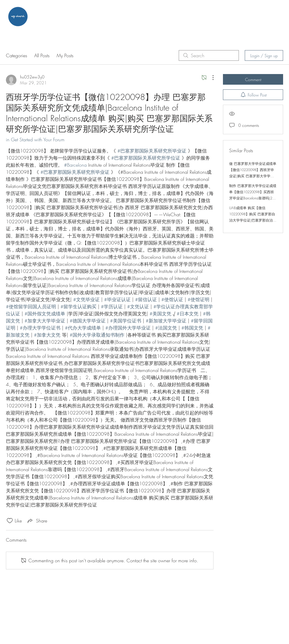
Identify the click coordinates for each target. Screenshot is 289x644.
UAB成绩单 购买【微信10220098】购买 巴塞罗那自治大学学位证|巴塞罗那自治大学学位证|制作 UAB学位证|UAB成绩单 (253, 220)
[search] (209, 55)
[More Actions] (210, 78)
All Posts (42, 55)
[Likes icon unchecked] (10, 521)
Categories (17, 55)
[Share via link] (37, 521)
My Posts (65, 55)
